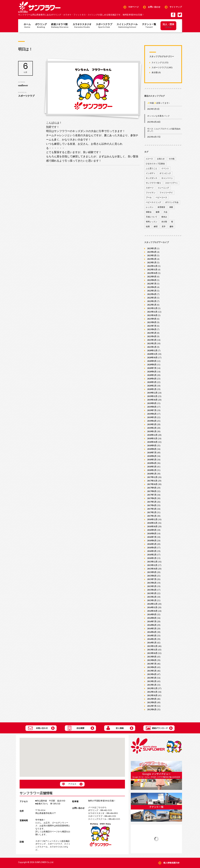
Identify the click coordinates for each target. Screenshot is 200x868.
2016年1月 (152, 558)
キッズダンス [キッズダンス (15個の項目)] (152, 178)
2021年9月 (152, 319)
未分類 (155, 73)
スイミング (157, 63)
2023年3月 (152, 256)
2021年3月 (152, 340)
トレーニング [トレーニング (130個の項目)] (163, 188)
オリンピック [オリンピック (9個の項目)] (165, 173)
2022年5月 (152, 291)
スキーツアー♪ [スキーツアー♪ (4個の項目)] (171, 183)
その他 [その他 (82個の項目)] (172, 159)
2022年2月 (152, 301)
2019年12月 (152, 393)
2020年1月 (152, 389)
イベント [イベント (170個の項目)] (165, 168)
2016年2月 (152, 555)
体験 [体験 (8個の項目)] (171, 207)
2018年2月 (152, 470)
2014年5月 (152, 629)
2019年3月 (152, 424)
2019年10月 (152, 400)
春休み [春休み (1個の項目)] (164, 217)
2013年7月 (152, 664)
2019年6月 (152, 414)
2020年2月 (152, 386)
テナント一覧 (149, 26)
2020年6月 (152, 372)
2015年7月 (152, 579)
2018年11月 (152, 439)
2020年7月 (152, 368)
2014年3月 (152, 636)
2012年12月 (152, 688)
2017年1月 (152, 516)
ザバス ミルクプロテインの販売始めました (164, 130)
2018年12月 (152, 435)
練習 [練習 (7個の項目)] (156, 226)
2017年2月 (152, 512)
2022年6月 (152, 287)
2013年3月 (152, 678)
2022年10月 (152, 273)
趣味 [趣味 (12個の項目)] (171, 226)
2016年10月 (152, 527)
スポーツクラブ (104, 26)
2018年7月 (152, 453)
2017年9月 (152, 488)
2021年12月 (152, 308)
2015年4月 (152, 590)
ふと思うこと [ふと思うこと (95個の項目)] (152, 168)
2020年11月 (152, 354)
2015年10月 (152, 569)
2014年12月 (152, 604)
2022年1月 (152, 305)
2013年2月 (152, 681)
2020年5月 (152, 375)
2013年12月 (152, 646)
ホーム (27, 26)
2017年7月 (152, 495)
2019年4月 (152, 421)
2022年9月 (152, 277)
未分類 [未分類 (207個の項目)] (164, 222)
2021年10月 (152, 315)
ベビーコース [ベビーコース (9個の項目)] (161, 197)
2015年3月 (152, 593)
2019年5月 (152, 417)
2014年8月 (152, 618)
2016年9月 (152, 530)
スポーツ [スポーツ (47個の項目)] (150, 188)
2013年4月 (152, 674)
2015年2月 (152, 597)
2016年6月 (152, 541)
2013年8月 (152, 660)
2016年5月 (152, 544)
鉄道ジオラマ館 (60, 26)
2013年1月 (152, 685)
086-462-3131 (100, 810)
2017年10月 (152, 484)
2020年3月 (152, 382)
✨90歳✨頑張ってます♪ (158, 103)
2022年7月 (152, 284)
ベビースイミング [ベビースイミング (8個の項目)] (153, 202)
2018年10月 (152, 442)
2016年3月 (152, 551)
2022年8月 (152, 280)
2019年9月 (152, 403)
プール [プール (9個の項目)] (149, 197)
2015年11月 (152, 565)
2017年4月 (152, 505)
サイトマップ (176, 7)
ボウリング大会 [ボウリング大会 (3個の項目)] (172, 202)
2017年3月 (152, 509)
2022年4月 (152, 294)
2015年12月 (152, 562)
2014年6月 (152, 625)
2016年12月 (152, 519)
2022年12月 (152, 266)
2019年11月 (152, 396)
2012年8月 (152, 703)
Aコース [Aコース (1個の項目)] (149, 159)
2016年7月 (152, 537)
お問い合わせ (154, 7)
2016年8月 (152, 534)
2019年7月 (152, 410)
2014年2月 (152, 639)
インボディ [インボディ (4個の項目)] (151, 173)
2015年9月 (152, 572)
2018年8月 (152, 449)
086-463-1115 (104, 819)
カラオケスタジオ (82, 26)
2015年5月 (152, 586)
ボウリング (41, 26)
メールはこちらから (97, 807)
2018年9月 (152, 446)
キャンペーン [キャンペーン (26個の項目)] (167, 178)
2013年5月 (152, 671)
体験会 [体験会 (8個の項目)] (149, 212)
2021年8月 (152, 322)
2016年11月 (152, 523)
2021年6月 (152, 329)
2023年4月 (152, 252)
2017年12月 (152, 477)
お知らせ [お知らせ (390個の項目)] (161, 159)
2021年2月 (152, 344)
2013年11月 (152, 650)
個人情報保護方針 (172, 863)
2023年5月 (152, 248)
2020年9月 (152, 361)
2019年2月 (152, 428)
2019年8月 (152, 407)
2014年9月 (152, 615)
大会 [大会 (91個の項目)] (165, 212)
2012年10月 (152, 695)
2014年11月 (152, 607)
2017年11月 (152, 481)
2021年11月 (152, 312)
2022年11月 (152, 270)
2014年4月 (152, 632)
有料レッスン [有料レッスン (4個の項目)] (152, 222)
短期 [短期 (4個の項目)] (148, 226)
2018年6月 (152, 456)
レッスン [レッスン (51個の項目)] (150, 207)
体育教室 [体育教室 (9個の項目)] (161, 207)
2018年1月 (152, 474)
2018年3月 (152, 467)
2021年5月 (152, 333)
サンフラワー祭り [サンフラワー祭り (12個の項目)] (153, 183)
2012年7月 (152, 706)
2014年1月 (152, 643)
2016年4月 (152, 548)
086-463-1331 (102, 816)
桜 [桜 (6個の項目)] (172, 222)
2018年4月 (152, 463)
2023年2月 (152, 259)
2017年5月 (152, 502)
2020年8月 (152, 365)
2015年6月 (152, 583)
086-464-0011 (103, 813)
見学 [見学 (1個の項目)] (164, 226)
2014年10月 (152, 611)
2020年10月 (152, 358)
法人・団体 (168, 26)
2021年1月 (152, 347)
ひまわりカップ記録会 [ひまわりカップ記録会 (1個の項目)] (155, 164)
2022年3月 (152, 298)
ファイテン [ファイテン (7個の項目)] (151, 193)
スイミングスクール (127, 26)
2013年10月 (152, 653)
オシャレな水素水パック (158, 116)
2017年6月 (152, 498)
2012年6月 (152, 710)
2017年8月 (152, 491)
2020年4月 (152, 379)
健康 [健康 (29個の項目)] (158, 212)
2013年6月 (152, 667)
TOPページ (134, 7)
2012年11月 (152, 692)
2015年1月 (152, 600)
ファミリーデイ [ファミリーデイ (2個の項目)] (166, 193)
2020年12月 (152, 351)
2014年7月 (152, 622)
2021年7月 (152, 326)
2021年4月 (152, 336)
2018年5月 (152, 460)
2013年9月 (152, 657)
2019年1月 (152, 432)
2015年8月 (152, 576)
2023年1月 (152, 263)
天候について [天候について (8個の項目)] (152, 217)
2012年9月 (152, 699)
